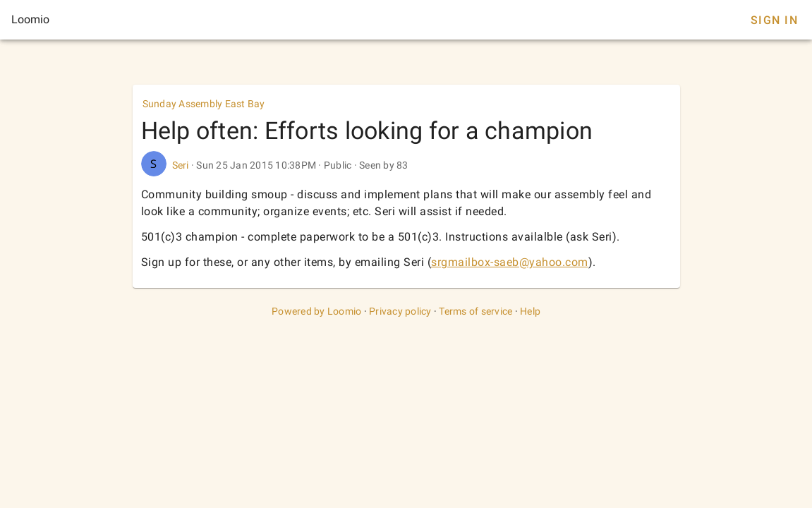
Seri (181, 165)
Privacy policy (400, 311)
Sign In (774, 20)
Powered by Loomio (316, 311)
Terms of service (475, 311)
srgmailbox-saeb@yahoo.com (510, 262)
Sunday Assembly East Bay (204, 104)
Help (530, 311)
